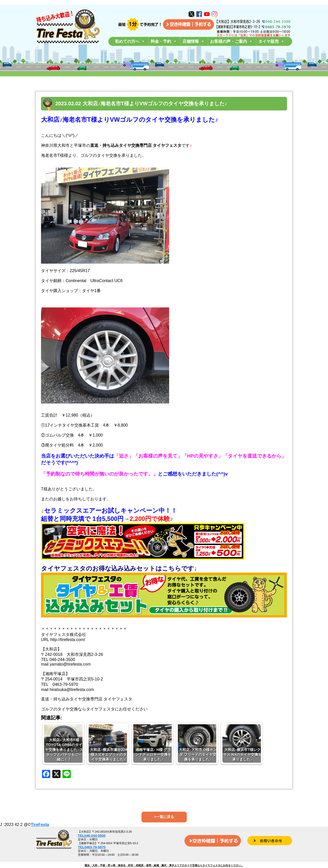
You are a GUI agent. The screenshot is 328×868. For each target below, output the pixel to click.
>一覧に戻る (164, 817)
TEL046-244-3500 (92, 836)
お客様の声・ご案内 (231, 41)
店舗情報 (193, 41)
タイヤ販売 (271, 41)
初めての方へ (130, 41)
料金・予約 (164, 41)
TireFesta (40, 825)
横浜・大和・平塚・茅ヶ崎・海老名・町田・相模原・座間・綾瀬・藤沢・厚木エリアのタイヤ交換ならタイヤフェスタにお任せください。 (164, 865)
